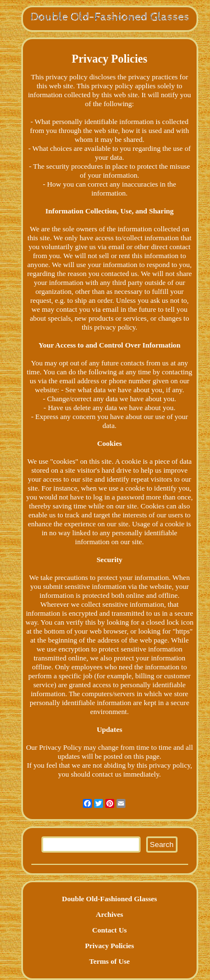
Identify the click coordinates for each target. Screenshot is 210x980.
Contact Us (110, 930)
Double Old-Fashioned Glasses (110, 899)
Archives (109, 914)
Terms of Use (109, 961)
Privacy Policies (110, 946)
